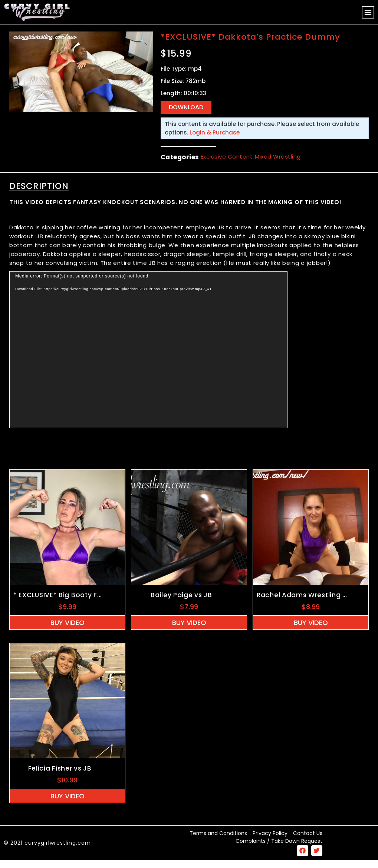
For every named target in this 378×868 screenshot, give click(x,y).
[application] (148, 357)
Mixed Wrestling (278, 165)
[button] (368, 12)
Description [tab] (39, 194)
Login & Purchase (215, 140)
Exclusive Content (227, 165)
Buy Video (68, 630)
